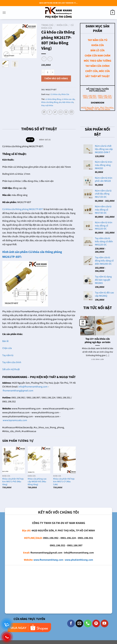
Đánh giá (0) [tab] (45, 140)
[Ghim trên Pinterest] (66, 112)
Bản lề (5, 341)
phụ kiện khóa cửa (66, 102)
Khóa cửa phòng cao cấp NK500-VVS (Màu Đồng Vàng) (37, 482)
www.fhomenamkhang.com (48, 560)
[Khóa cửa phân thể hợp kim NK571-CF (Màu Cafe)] (64, 460)
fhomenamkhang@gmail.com (18, 391)
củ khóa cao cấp (68, 99)
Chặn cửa (7, 348)
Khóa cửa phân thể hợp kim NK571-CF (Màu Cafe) (64, 482)
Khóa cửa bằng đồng (50, 102)
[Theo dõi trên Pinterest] (96, 623)
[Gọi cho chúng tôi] (88, 623)
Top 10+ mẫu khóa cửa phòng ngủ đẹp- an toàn (97, 341)
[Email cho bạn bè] (61, 112)
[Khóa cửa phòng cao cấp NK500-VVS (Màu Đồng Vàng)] (39, 460)
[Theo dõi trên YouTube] (105, 623)
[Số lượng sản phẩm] (48, 72)
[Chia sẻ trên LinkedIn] (72, 112)
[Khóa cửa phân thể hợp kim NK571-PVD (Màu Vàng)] (14, 460)
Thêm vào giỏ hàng (56, 79)
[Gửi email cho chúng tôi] (79, 623)
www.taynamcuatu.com (15, 420)
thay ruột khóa (47, 105)
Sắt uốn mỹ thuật (11, 369)
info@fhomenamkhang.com (33, 387)
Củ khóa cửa (56, 94)
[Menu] (4, 13)
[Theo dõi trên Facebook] (71, 623)
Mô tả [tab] (30, 140)
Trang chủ (47, 25)
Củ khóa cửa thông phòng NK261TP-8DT (23, 209)
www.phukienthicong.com (79, 560)
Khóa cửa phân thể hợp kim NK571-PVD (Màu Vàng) (13, 482)
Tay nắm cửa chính (12, 362)
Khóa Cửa (62, 25)
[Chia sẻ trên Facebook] (50, 112)
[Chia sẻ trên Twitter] (55, 112)
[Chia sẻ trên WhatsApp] (44, 112)
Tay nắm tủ (8, 355)
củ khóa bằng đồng (53, 99)
